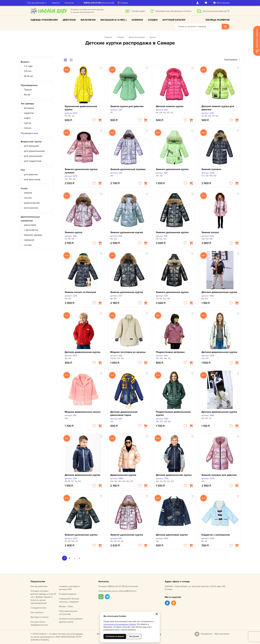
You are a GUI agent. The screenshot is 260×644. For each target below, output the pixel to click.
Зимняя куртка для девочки (127, 106)
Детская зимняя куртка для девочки (218, 108)
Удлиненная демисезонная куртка (81, 108)
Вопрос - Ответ (66, 606)
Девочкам (69, 20)
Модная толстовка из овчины (128, 352)
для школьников (33, 156)
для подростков (33, 161)
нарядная (29, 240)
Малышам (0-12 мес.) (114, 20)
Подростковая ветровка (170, 352)
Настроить (134, 636)
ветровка (29, 108)
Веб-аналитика (222, 634)
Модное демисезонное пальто (83, 412)
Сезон (24, 188)
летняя (28, 198)
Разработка (207, 634)
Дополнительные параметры (30, 219)
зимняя (28, 193)
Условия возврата (68, 594)
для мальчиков (32, 179)
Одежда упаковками (44, 20)
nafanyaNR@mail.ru (127, 591)
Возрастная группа (31, 142)
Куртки (153, 37)
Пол (23, 170)
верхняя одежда (33, 235)
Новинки (137, 20)
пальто (28, 128)
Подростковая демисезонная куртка (173, 414)
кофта (27, 118)
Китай (27, 95)
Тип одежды (27, 104)
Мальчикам (88, 20)
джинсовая (30, 225)
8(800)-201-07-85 (95, 3)
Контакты (72, 3)
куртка (28, 123)
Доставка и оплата (39, 617)
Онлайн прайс (138, 11)
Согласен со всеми (115, 636)
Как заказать (37, 612)
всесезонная (31, 208)
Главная (108, 37)
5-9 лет (28, 71)
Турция (28, 90)
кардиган (29, 113)
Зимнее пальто (210, 232)
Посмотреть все (29, 133)
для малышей (31, 146)
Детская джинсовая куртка (172, 535)
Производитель (29, 85)
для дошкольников (34, 151)
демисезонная (32, 203)
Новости (59, 3)
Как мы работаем (39, 3)
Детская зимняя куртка (170, 106)
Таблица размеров (217, 20)
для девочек (31, 174)
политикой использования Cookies (120, 624)
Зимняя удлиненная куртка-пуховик (81, 171)
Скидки (153, 20)
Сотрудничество (38, 608)
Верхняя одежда (137, 37)
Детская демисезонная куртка (219, 292)
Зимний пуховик (211, 169)
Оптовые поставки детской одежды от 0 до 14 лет (43, 597)
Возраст (25, 62)
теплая (28, 245)
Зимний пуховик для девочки (219, 475)
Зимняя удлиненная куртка (172, 169)
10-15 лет (29, 76)
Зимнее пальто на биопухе (80, 292)
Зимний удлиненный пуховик (128, 169)
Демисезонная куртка (123, 475)
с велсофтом (31, 230)
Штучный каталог (174, 20)
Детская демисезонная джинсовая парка (124, 414)
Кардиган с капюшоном (216, 535)
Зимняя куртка (73, 232)
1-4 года (28, 66)
